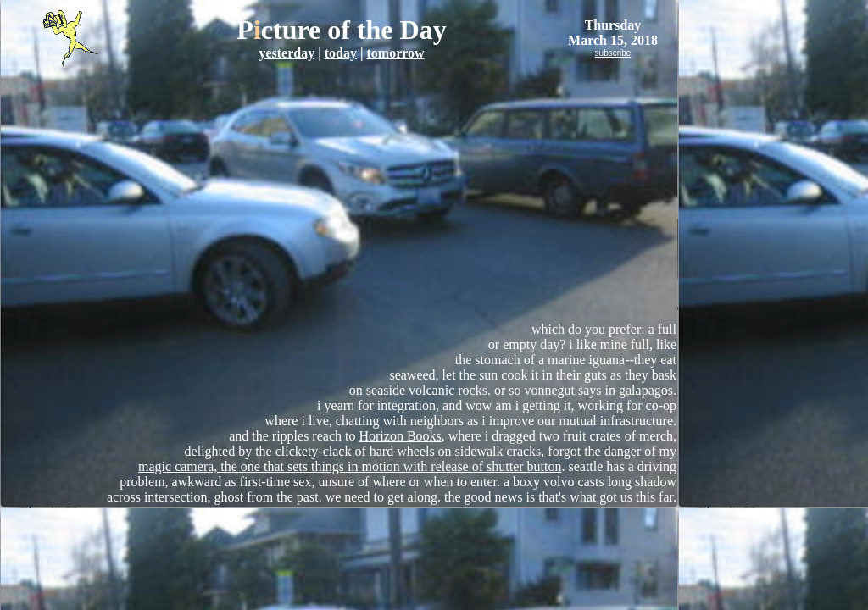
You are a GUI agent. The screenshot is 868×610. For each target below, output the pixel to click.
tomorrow (395, 53)
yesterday (287, 53)
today (341, 53)
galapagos (646, 390)
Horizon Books (400, 436)
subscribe (613, 53)
